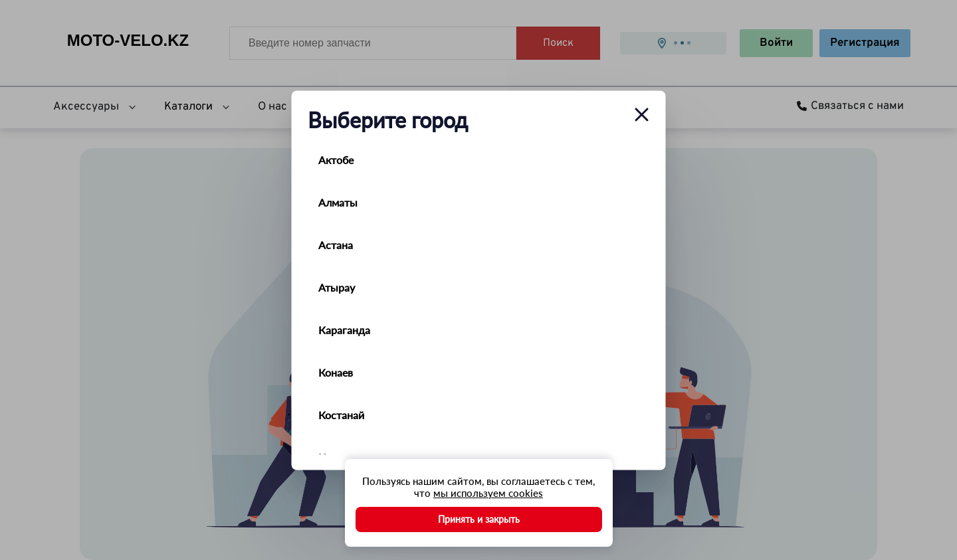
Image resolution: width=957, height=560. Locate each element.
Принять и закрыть (479, 519)
